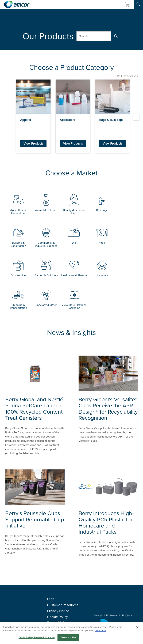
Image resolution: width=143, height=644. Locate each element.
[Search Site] (138, 4)
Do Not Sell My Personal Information (37, 637)
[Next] (136, 117)
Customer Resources (63, 605)
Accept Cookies (68, 637)
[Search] (116, 36)
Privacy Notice (58, 611)
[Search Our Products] (94, 36)
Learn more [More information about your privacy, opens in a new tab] (100, 630)
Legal (51, 599)
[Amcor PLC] (17, 4)
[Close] (137, 627)
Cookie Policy (57, 617)
